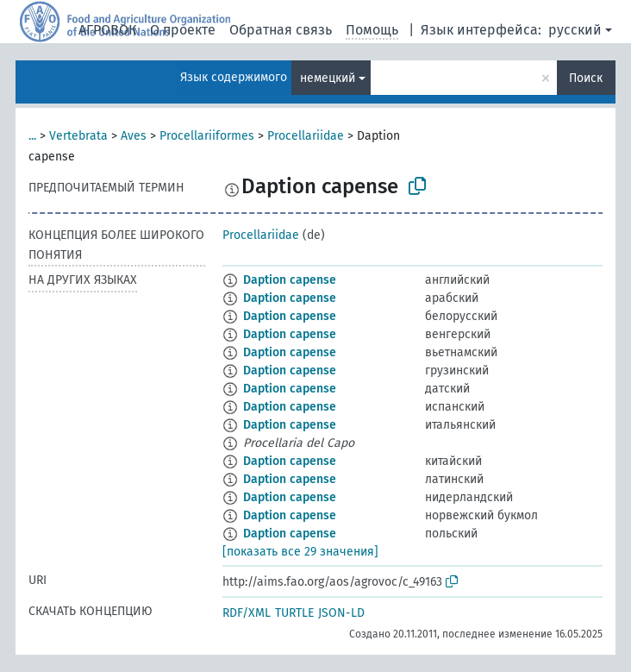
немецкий (328, 78)
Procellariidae (306, 136)
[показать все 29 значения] (300, 552)
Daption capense (290, 280)
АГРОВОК (107, 30)
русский (575, 30)
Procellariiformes (207, 136)
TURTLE (294, 613)
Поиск (586, 78)
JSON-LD (341, 613)
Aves (134, 136)
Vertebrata (78, 136)
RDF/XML (247, 613)
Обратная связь (281, 30)
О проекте (183, 30)
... (32, 136)
